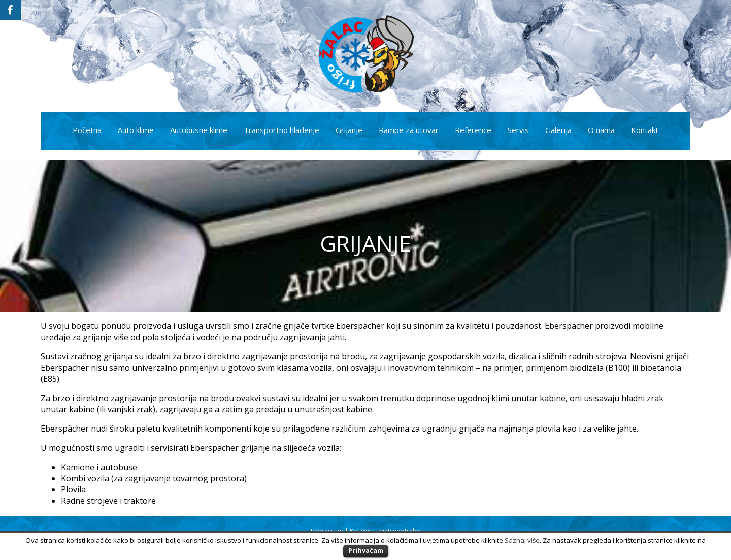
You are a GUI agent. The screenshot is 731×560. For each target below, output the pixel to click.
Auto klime (136, 130)
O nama (601, 130)
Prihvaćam (366, 550)
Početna (87, 130)
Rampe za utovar (409, 130)
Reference (473, 130)
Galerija (558, 130)
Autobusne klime (199, 130)
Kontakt (645, 130)
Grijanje (349, 130)
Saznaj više (522, 540)
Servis (518, 130)
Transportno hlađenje (281, 130)
